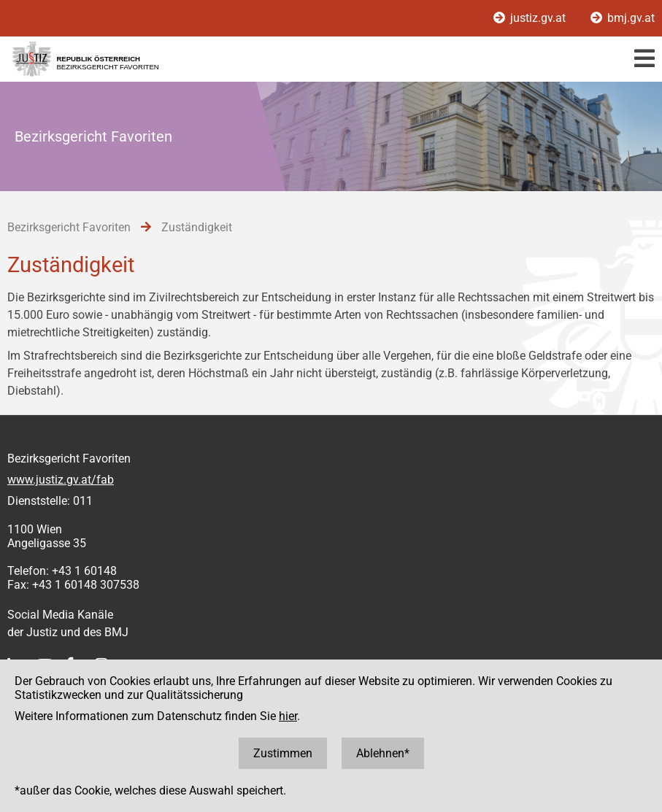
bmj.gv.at (623, 18)
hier (288, 716)
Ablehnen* (383, 753)
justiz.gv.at (531, 18)
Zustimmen (283, 753)
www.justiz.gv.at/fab (61, 480)
